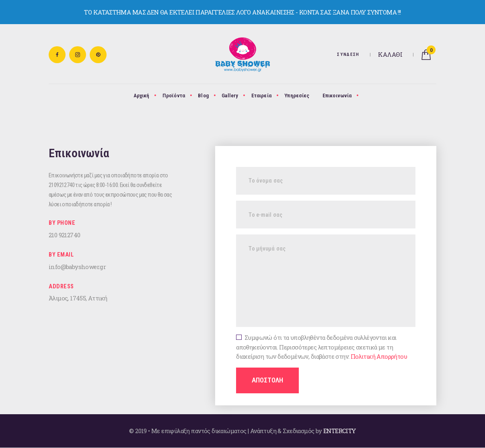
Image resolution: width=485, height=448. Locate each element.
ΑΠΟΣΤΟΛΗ (267, 380)
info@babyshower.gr (77, 267)
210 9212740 (64, 235)
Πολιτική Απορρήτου (379, 356)
